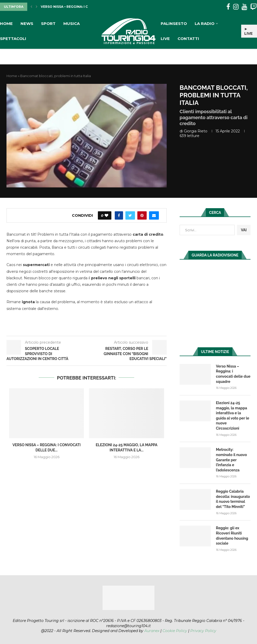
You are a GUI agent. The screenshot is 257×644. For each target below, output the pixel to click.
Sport (48, 23)
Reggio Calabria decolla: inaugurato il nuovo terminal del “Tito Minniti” (233, 499)
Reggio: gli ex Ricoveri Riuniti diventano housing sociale (232, 536)
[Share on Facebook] (119, 215)
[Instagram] (236, 7)
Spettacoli (13, 39)
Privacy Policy (203, 631)
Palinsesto (174, 23)
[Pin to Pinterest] (142, 215)
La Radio (205, 23)
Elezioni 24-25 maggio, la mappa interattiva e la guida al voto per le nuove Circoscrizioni (233, 416)
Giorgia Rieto (196, 131)
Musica (72, 23)
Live (165, 39)
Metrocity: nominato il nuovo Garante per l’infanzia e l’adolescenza (231, 460)
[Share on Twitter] (130, 215)
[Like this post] (106, 215)
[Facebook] (228, 7)
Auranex (152, 631)
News (27, 23)
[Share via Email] (154, 215)
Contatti (188, 39)
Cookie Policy (175, 631)
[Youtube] (244, 7)
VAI (244, 230)
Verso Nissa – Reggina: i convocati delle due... (85, 7)
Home (6, 23)
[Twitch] (253, 7)
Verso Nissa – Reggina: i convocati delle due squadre (233, 374)
